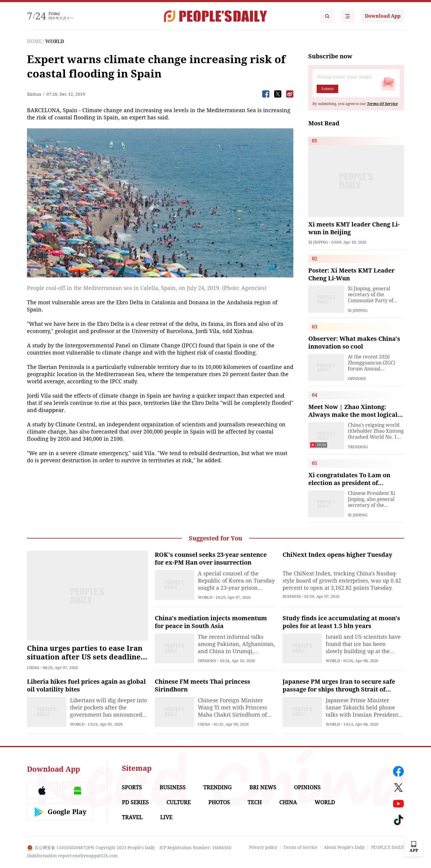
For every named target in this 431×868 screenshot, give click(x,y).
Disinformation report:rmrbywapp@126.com (72, 856)
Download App (383, 16)
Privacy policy (263, 847)
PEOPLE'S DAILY (388, 847)
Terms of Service (301, 847)
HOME (34, 41)
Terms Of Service (382, 104)
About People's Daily (344, 847)
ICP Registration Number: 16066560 (195, 848)
